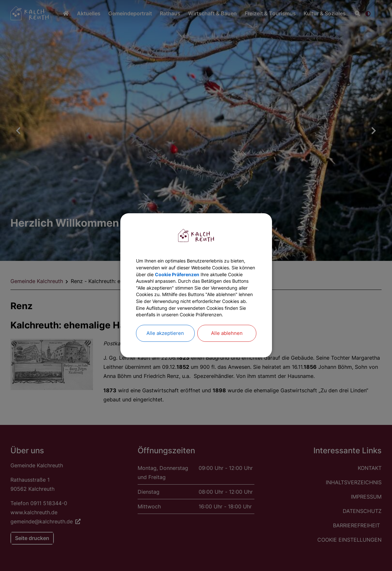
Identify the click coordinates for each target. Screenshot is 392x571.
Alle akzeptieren (165, 346)
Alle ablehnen (227, 346)
